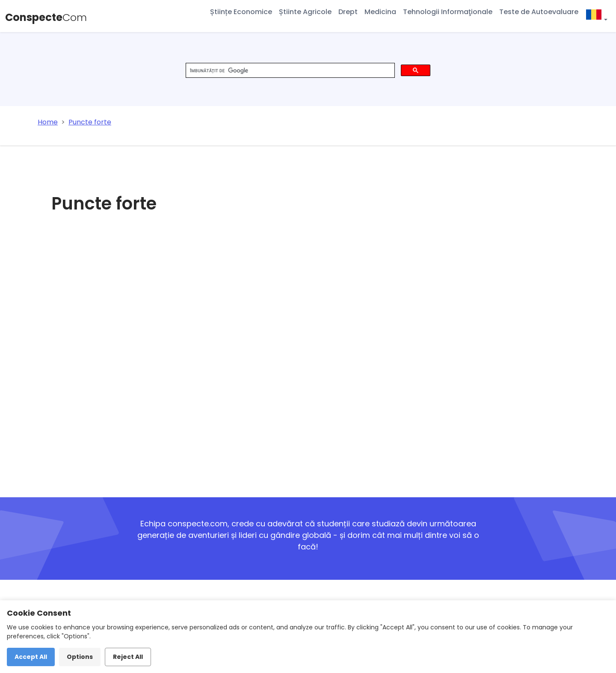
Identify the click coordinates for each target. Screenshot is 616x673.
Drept (348, 12)
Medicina (380, 12)
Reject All (128, 657)
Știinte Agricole (305, 12)
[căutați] (289, 71)
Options (80, 657)
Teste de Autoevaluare (539, 12)
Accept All (31, 657)
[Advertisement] (243, 361)
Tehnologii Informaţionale (448, 12)
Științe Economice (241, 12)
